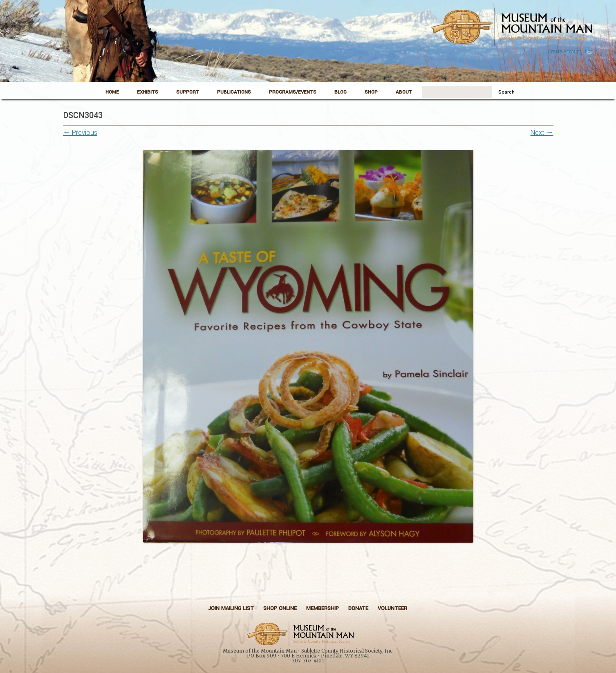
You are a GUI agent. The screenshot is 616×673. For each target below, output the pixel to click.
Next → (542, 133)
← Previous (80, 133)
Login (591, 51)
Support (188, 92)
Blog (340, 92)
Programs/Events (293, 92)
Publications (234, 92)
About (404, 92)
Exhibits (148, 92)
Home (112, 92)
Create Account (564, 51)
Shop (371, 92)
